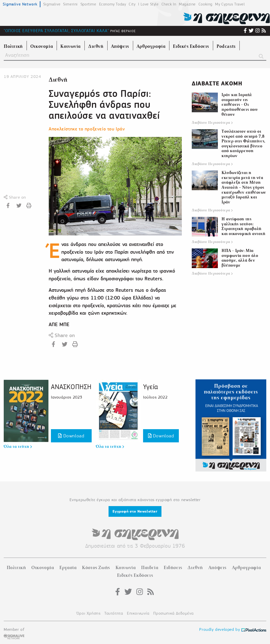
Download (71, 436)
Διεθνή (58, 80)
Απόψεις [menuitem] (120, 46)
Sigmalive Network (20, 4)
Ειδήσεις (173, 568)
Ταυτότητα (114, 613)
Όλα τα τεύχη (18, 447)
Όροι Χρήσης (89, 613)
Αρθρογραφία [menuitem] (151, 46)
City (132, 4)
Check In (169, 4)
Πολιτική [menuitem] (13, 46)
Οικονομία (43, 568)
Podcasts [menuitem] (226, 46)
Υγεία (151, 387)
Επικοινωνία (138, 613)
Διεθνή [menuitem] (96, 46)
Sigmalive (52, 4)
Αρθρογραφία (247, 568)
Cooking (205, 4)
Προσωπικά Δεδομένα (173, 613)
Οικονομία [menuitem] (42, 46)
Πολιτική (16, 568)
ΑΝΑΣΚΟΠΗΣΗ (71, 387)
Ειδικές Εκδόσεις (135, 575)
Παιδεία (150, 568)
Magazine (187, 4)
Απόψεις (217, 568)
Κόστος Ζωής (96, 568)
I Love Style (148, 4)
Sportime (88, 4)
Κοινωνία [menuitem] (71, 46)
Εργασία (68, 568)
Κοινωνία (126, 568)
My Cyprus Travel (230, 4)
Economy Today (113, 4)
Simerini (70, 4)
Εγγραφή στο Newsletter (135, 511)
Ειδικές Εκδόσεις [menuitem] (191, 46)
